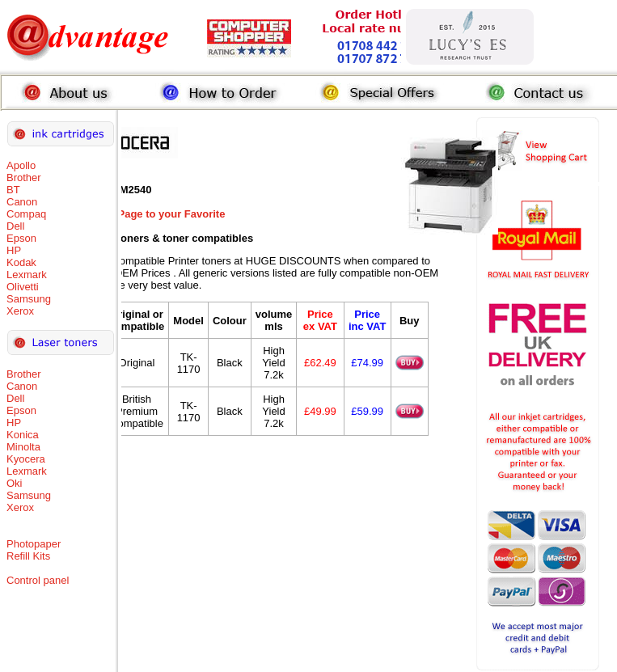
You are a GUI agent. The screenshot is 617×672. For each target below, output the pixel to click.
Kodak (21, 262)
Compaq (26, 214)
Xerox (20, 311)
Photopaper (34, 544)
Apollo (21, 165)
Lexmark (27, 275)
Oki (15, 483)
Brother (24, 178)
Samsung (29, 299)
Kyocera (26, 459)
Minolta (23, 447)
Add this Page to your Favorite (149, 214)
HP (14, 250)
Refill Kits (28, 556)
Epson (21, 238)
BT (13, 190)
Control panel (38, 580)
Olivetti (23, 287)
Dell (15, 226)
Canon (22, 202)
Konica (23, 435)
